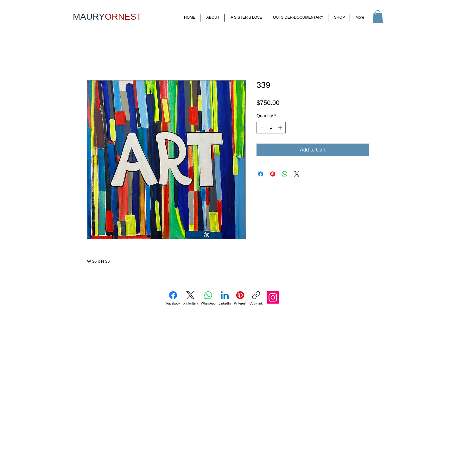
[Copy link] (256, 298)
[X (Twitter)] (191, 298)
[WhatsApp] (208, 298)
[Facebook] (173, 298)
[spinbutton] (271, 128)
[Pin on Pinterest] (273, 174)
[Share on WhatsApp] (285, 174)
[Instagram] (273, 297)
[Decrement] (261, 128)
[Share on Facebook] (261, 174)
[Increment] (281, 128)
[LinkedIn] (225, 298)
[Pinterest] (240, 298)
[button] (378, 17)
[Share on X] (297, 174)
